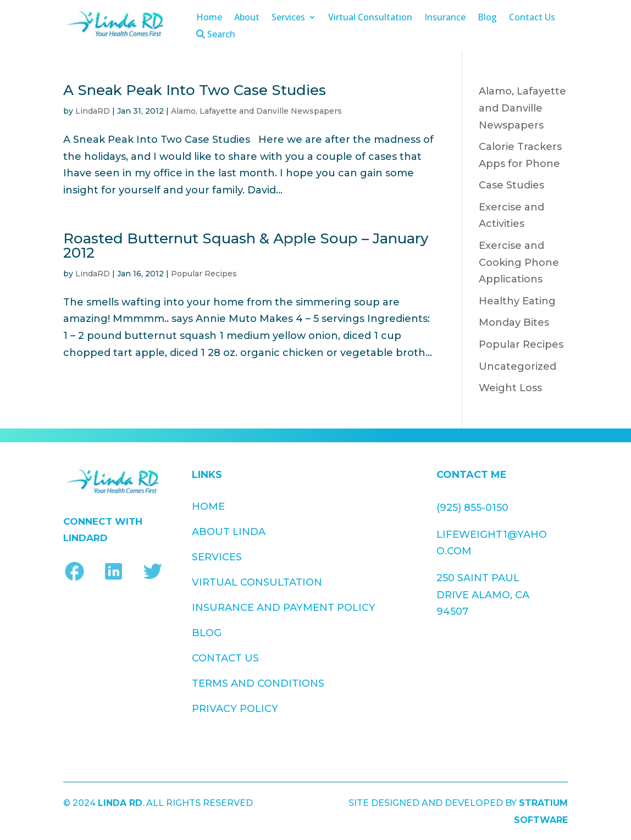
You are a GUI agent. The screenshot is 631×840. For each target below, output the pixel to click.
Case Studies (511, 185)
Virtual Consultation (370, 18)
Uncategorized (517, 366)
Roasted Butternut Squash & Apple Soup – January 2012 (246, 246)
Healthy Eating (517, 301)
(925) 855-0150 (472, 508)
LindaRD (93, 111)
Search (216, 35)
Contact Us (532, 18)
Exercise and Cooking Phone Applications (519, 262)
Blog (487, 18)
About (247, 18)
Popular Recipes (204, 274)
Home (209, 18)
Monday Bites (514, 322)
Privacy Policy (353, 597)
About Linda (229, 532)
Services (288, 18)
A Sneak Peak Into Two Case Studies (195, 90)
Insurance (445, 18)
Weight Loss (510, 388)
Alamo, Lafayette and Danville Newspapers (256, 111)
